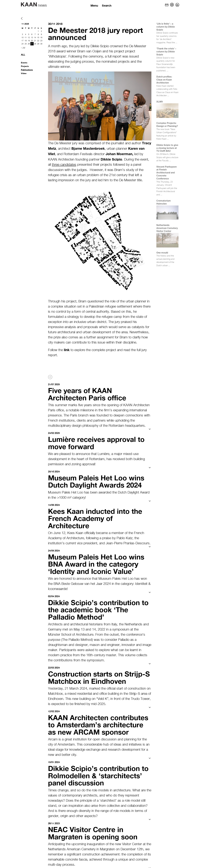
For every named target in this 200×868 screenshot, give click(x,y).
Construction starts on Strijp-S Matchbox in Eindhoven (98, 676)
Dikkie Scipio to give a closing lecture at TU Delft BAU (167, 148)
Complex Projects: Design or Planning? (167, 124)
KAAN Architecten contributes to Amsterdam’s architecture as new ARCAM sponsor (100, 723)
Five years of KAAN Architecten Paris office (88, 394)
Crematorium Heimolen (164, 202)
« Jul (23, 48)
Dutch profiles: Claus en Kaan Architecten (164, 80)
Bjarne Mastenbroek (88, 148)
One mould (162, 253)
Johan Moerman (119, 154)
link (67, 350)
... (176, 43)
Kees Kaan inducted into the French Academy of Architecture (97, 518)
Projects (25, 66)
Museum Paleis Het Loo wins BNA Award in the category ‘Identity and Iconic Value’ (97, 563)
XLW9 (160, 102)
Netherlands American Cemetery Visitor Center (167, 228)
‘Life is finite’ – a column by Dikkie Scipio (166, 27)
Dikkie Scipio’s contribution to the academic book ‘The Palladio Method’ (100, 609)
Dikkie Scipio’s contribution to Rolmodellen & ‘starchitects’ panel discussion (100, 774)
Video (24, 73)
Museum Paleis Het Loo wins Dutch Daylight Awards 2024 (97, 481)
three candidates (64, 165)
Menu (94, 5)
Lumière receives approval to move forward (98, 442)
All (23, 55)
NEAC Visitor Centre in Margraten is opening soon (94, 831)
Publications (27, 70)
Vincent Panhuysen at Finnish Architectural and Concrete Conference (167, 173)
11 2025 (25, 24)
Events (24, 63)
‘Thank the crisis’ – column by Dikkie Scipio (166, 51)
